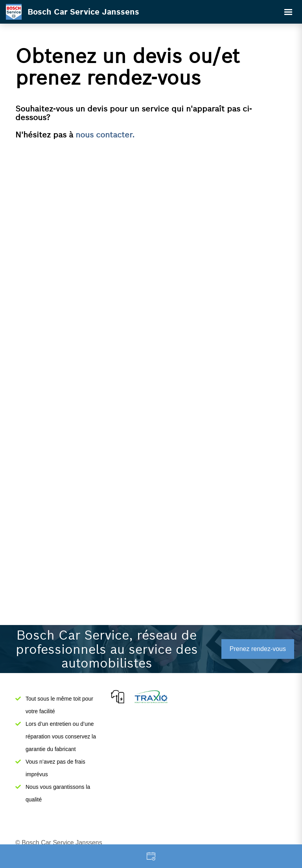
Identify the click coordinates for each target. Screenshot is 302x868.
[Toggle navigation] (288, 12)
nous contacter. (105, 135)
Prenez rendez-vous (258, 649)
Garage (151, 856)
